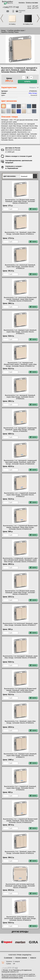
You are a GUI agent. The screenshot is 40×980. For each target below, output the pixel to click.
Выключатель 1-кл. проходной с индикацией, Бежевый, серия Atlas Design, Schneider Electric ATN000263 (20, 430)
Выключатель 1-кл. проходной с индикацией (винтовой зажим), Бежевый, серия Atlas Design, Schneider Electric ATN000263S (20, 462)
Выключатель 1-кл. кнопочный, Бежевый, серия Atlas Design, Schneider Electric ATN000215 (20, 267)
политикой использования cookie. (12, 977)
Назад (3, 30)
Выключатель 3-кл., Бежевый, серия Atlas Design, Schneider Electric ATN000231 (20, 852)
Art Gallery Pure (28, 24)
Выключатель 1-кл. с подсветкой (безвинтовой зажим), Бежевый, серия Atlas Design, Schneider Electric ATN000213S (20, 527)
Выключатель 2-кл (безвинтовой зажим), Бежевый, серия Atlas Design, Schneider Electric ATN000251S (20, 593)
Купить (27, 82)
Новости (33, 958)
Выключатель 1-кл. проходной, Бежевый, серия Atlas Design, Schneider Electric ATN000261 (20, 397)
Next (38, 18)
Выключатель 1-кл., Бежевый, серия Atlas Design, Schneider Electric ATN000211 (20, 233)
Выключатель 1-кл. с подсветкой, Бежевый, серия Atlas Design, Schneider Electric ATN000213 (20, 495)
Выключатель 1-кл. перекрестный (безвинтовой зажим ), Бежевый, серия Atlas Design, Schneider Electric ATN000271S (20, 364)
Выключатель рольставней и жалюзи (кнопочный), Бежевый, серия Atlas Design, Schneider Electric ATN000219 (20, 918)
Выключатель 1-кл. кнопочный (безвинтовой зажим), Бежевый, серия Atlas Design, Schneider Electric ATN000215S (20, 299)
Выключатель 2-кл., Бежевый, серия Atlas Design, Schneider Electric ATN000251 (20, 722)
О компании (8, 958)
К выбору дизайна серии (16, 30)
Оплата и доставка (32, 3)
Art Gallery (12, 24)
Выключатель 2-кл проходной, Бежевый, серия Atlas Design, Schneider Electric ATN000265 (20, 657)
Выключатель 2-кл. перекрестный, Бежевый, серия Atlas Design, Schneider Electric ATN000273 (20, 755)
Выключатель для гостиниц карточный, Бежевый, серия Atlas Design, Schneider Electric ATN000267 (20, 886)
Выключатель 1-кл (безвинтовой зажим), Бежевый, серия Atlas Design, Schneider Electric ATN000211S (20, 201)
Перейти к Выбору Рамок (10, 32)
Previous (2, 18)
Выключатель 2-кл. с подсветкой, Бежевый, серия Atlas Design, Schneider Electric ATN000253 (20, 788)
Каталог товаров (21, 958)
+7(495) (11, 7)
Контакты (22, 3)
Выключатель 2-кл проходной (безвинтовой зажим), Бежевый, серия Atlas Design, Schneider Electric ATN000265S (20, 690)
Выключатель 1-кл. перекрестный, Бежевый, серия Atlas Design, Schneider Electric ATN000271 (20, 332)
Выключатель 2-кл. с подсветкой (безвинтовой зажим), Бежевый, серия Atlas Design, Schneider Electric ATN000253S (20, 821)
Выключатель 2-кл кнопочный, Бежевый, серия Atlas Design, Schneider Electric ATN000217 (20, 624)
